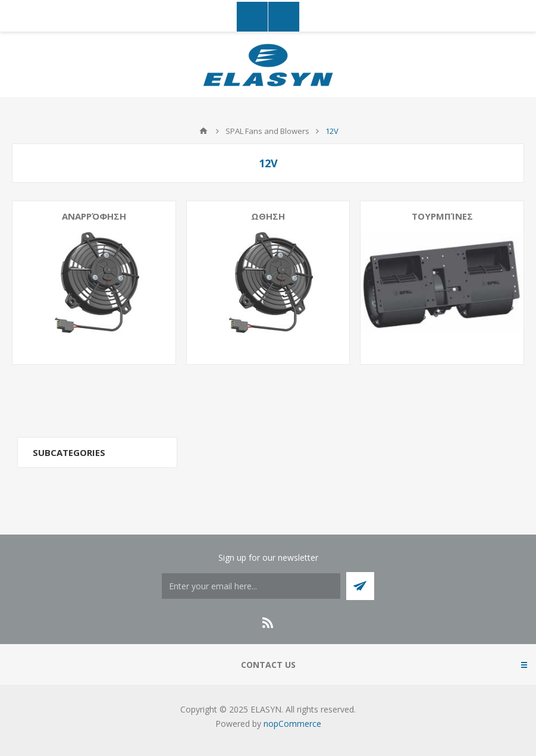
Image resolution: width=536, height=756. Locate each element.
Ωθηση (268, 216)
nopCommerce (292, 724)
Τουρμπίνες (442, 216)
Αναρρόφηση (94, 216)
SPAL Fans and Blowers (267, 131)
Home (203, 131)
